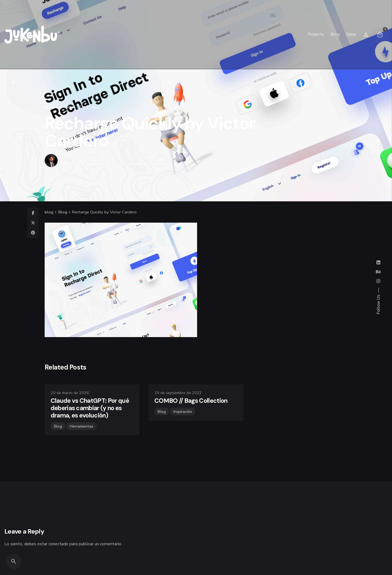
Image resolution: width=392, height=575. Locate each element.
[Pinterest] (33, 233)
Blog (49, 107)
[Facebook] (33, 213)
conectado (58, 544)
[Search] (14, 561)
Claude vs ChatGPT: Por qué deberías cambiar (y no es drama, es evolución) (90, 408)
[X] (33, 223)
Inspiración (66, 107)
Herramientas (82, 426)
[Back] (14, 83)
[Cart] (380, 35)
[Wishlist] (366, 35)
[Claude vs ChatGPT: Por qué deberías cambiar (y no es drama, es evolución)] (92, 380)
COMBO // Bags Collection (191, 401)
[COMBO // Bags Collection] (196, 380)
